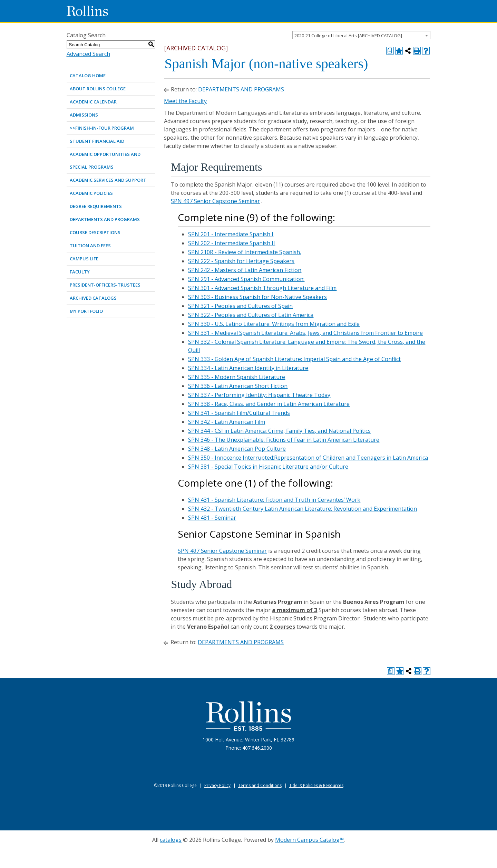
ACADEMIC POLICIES (91, 193)
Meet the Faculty (185, 101)
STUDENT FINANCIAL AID (97, 141)
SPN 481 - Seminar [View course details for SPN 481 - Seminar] (212, 518)
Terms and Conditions (260, 785)
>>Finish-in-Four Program (102, 128)
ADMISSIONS (84, 115)
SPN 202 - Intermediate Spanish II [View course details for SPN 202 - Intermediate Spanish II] (232, 243)
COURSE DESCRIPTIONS (95, 232)
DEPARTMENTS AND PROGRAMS (105, 219)
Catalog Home (88, 76)
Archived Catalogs (93, 298)
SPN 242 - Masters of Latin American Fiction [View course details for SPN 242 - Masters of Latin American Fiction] (245, 270)
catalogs (171, 840)
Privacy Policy (217, 785)
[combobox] (361, 35)
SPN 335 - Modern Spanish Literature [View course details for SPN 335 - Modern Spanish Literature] (237, 377)
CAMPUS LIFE (84, 259)
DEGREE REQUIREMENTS (96, 206)
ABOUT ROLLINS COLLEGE (98, 89)
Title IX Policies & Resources (316, 785)
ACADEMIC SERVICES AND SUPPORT (108, 180)
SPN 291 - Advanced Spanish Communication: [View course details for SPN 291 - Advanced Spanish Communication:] (246, 279)
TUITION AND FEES (90, 246)
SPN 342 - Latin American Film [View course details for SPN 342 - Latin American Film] (227, 422)
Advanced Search (88, 54)
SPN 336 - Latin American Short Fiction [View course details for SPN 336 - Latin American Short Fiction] (238, 386)
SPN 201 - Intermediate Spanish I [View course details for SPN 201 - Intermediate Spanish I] (231, 234)
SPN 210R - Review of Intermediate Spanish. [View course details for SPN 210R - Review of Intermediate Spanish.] (245, 252)
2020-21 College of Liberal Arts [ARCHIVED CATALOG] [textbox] (348, 36)
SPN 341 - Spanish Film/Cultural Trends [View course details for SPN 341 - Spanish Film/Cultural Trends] (239, 413)
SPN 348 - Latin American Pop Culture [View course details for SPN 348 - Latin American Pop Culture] (237, 449)
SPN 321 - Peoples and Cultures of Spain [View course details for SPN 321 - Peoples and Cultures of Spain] (240, 306)
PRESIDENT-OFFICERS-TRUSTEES (105, 285)
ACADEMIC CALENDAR (93, 102)
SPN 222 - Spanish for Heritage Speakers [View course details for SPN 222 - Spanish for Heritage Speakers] (241, 261)
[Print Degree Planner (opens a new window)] (390, 51)
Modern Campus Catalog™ (309, 840)
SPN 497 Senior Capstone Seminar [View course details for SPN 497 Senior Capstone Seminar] (215, 201)
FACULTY (80, 272)
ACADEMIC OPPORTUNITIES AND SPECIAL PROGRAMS (105, 161)
